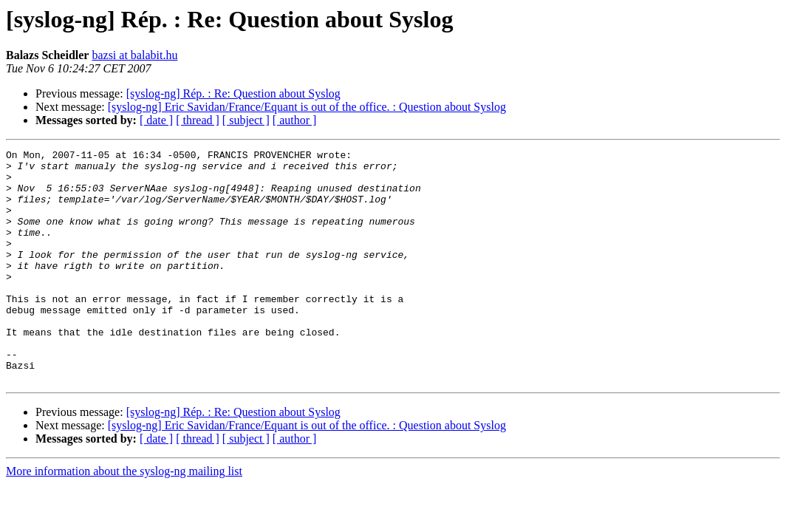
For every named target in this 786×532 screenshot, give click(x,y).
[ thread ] (198, 120)
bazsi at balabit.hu (134, 55)
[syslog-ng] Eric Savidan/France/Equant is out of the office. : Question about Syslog (307, 107)
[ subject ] (246, 120)
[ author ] (295, 120)
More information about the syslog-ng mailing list (124, 518)
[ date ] (156, 120)
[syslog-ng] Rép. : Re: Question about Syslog (233, 93)
